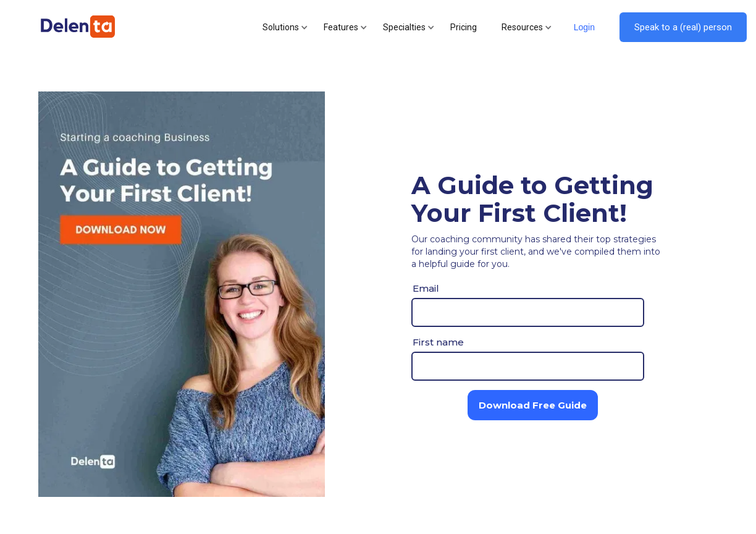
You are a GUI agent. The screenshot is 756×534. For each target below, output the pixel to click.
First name (438, 342)
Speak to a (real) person (683, 27)
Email (426, 288)
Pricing (464, 27)
